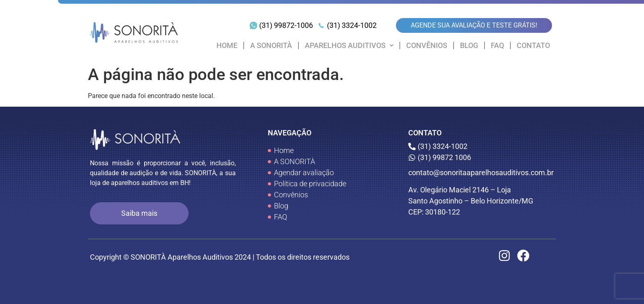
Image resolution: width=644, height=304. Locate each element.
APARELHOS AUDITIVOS (349, 46)
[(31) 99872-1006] (282, 25)
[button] (349, 46)
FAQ (497, 46)
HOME (227, 46)
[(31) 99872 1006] (481, 157)
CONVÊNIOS (427, 46)
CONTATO (533, 46)
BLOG (469, 46)
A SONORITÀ (271, 46)
